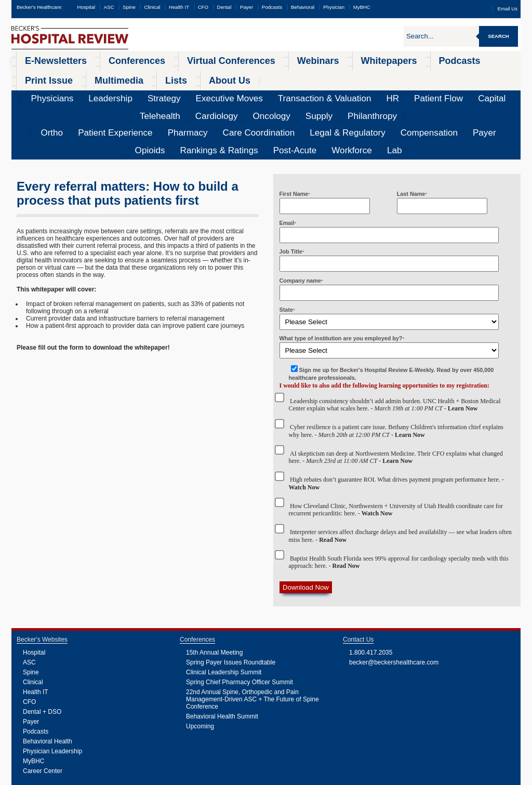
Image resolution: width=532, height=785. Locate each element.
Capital (324, 75)
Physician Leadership (52, 690)
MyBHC (362, 7)
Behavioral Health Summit (222, 656)
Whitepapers (269, 59)
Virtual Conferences (161, 59)
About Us (489, 59)
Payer (247, 7)
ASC (109, 7)
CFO (203, 7)
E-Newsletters (41, 59)
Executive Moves (152, 75)
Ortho (32, 91)
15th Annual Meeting (214, 592)
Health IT (179, 7)
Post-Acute (438, 91)
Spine (129, 7)
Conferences (96, 59)
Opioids (343, 91)
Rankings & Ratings (389, 91)
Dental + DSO (42, 651)
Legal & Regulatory (226, 91)
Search (498, 36)
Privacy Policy (147, 777)
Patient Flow (289, 75)
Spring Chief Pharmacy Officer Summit (240, 621)
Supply (460, 75)
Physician (334, 7)
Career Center (43, 710)
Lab (504, 91)
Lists (451, 59)
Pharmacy (121, 91)
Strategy (109, 75)
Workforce (476, 91)
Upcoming (200, 666)
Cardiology (393, 75)
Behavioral (303, 7)
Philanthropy (495, 75)
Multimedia (412, 59)
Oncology (429, 75)
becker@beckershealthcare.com (394, 602)
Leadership (74, 75)
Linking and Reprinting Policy (219, 777)
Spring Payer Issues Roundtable (231, 602)
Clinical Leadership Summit (224, 611)
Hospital (86, 7)
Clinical (152, 7)
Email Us (508, 9)
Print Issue (363, 59)
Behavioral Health (48, 681)
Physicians (36, 75)
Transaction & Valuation (215, 75)
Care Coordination (168, 91)
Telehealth (356, 75)
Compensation (280, 91)
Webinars (220, 59)
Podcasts (272, 7)
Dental (224, 7)
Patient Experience (74, 91)
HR (259, 75)
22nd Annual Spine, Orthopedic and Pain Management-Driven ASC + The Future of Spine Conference (252, 638)
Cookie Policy (176, 777)
